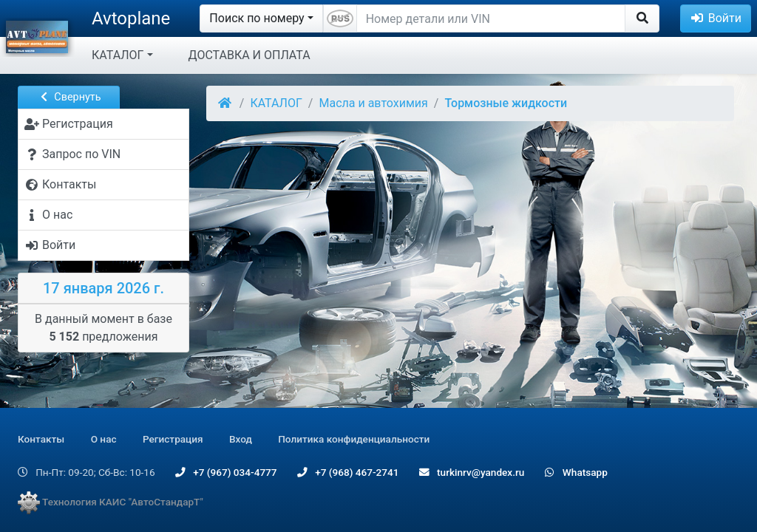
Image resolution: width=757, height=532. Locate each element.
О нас (104, 439)
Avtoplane (131, 18)
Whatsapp (576, 472)
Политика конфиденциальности (354, 439)
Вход (241, 439)
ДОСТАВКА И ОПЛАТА (249, 55)
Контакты (41, 439)
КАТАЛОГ (118, 55)
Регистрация (173, 439)
